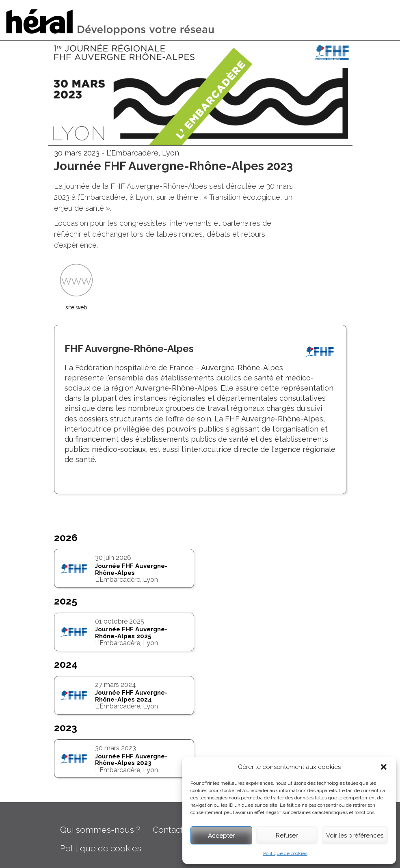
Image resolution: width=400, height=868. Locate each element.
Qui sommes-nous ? (100, 830)
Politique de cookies (285, 853)
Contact (168, 830)
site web (76, 307)
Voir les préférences (355, 836)
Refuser (287, 836)
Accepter (221, 836)
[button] (384, 767)
